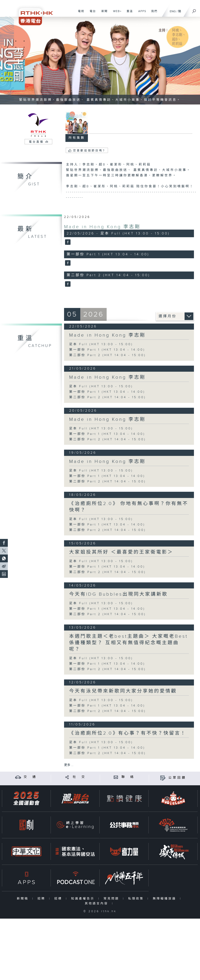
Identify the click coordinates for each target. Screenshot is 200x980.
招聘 (42, 899)
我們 (153, 13)
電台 (91, 13)
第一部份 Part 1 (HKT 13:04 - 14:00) (107, 350)
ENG (173, 11)
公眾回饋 (177, 778)
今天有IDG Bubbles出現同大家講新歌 (118, 594)
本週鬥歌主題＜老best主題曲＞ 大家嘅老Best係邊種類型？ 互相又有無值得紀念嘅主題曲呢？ (129, 643)
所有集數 (77, 138)
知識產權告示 (84, 899)
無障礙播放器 (165, 899)
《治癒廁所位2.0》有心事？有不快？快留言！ (128, 733)
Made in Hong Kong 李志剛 (102, 227)
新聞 (103, 13)
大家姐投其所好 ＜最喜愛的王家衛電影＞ (121, 552)
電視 (80, 13)
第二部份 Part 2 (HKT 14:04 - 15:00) (108, 355)
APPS (141, 13)
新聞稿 (24, 899)
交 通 (30, 777)
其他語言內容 (97, 903)
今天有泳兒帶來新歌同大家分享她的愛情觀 (123, 691)
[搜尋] (194, 10)
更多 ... (69, 765)
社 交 (79, 777)
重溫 (128, 13)
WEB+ (116, 13)
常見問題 (112, 899)
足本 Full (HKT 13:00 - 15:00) (101, 344)
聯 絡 (128, 777)
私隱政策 (137, 899)
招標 (59, 899)
